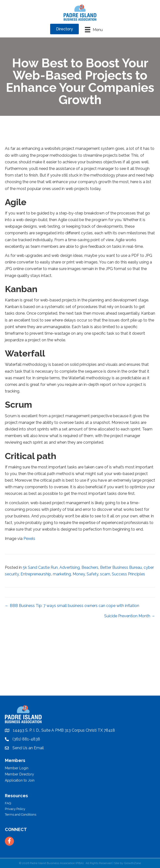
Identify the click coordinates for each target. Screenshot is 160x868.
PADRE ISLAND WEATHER (80, 677)
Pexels (29, 539)
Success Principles (128, 574)
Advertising (70, 567)
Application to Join (20, 780)
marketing (62, 574)
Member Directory (19, 774)
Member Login (17, 768)
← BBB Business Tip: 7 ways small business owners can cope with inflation (72, 606)
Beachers (90, 567)
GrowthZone (132, 863)
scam (105, 574)
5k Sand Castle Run (40, 567)
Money (79, 574)
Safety (92, 574)
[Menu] (94, 30)
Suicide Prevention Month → (130, 616)
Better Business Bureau (121, 567)
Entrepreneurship (36, 574)
